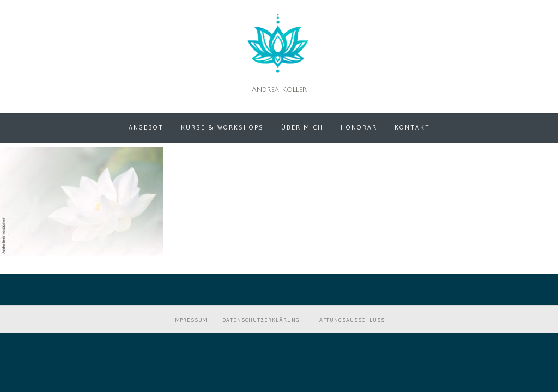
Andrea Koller (279, 90)
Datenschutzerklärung (261, 320)
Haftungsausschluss (350, 320)
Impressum (190, 320)
